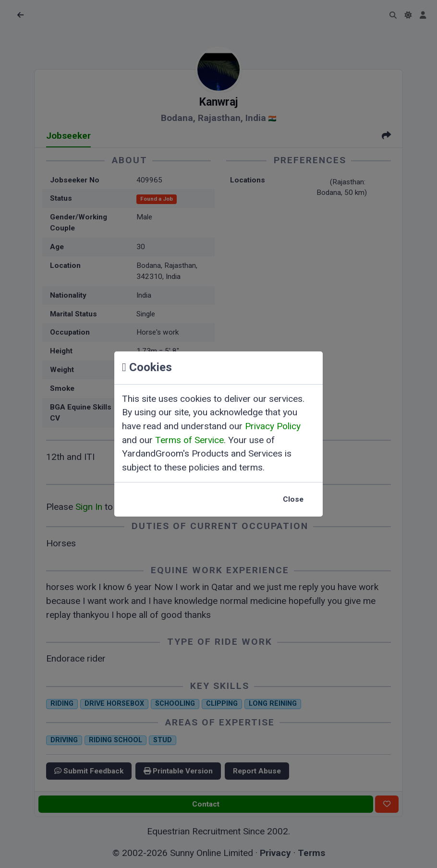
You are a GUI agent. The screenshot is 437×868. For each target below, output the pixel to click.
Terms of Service (189, 440)
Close (293, 499)
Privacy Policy (273, 426)
